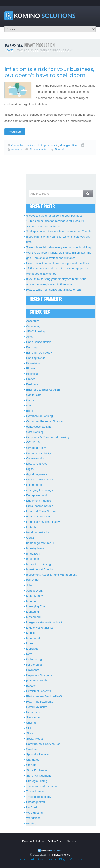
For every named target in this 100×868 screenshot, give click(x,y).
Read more (15, 132)
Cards (30, 400)
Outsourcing (34, 659)
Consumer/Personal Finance (44, 421)
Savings (31, 723)
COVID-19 (33, 442)
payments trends (37, 680)
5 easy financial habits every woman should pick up (59, 247)
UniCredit (32, 807)
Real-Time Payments (40, 702)
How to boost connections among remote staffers (57, 263)
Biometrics (33, 363)
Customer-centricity (39, 453)
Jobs (29, 585)
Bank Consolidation (39, 342)
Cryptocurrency (36, 448)
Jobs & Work (34, 591)
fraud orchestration (38, 532)
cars (29, 405)
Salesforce (33, 717)
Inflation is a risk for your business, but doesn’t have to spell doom (49, 72)
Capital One (34, 395)
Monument (33, 638)
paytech (31, 686)
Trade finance (35, 791)
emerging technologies (41, 490)
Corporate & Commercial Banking (48, 437)
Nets (29, 654)
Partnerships (34, 665)
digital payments (37, 474)
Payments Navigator (39, 675)
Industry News (35, 548)
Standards (33, 760)
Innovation (33, 554)
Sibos (30, 733)
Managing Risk (68, 145)
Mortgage (32, 649)
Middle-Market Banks (40, 628)
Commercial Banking (40, 416)
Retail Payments (37, 707)
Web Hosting (34, 813)
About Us (37, 859)
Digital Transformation (40, 479)
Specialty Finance (38, 754)
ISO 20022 (33, 580)
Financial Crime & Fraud (42, 511)
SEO (29, 728)
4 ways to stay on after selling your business (54, 216)
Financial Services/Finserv (43, 522)
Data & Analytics (37, 464)
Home (9, 50)
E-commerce (34, 485)
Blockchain (33, 374)
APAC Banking (36, 331)
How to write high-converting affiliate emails (54, 290)
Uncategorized (36, 802)
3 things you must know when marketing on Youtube (59, 231)
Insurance (33, 559)
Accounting (18, 145)
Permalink (61, 150)
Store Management (39, 776)
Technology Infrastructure (42, 786)
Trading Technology (39, 797)
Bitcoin (31, 368)
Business (31, 145)
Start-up (31, 765)
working (31, 823)
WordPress (33, 818)
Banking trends (36, 358)
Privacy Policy (61, 855)
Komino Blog (57, 859)
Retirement (33, 712)
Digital (30, 469)
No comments (38, 150)
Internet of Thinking (39, 564)
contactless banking (39, 427)
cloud (30, 411)
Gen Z (30, 538)
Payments (33, 670)
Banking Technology (39, 353)
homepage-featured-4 (40, 543)
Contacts (76, 859)
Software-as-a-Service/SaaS (44, 744)
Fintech (31, 527)
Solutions (32, 749)
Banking (31, 347)
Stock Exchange (37, 770)
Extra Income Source (40, 506)
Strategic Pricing (37, 781)
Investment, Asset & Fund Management (51, 575)
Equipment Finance (39, 501)
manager (17, 150)
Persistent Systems (39, 691)
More (30, 643)
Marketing (33, 612)
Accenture (33, 321)
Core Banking (35, 432)
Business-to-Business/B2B (43, 390)
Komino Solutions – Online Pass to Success (50, 841)
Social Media (34, 739)
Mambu (31, 601)
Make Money (34, 596)
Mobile (30, 633)
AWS (29, 337)
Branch (31, 379)
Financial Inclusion (38, 517)
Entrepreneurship (48, 145)
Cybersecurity (35, 458)
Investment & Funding (40, 569)
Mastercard (33, 617)
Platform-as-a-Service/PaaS (44, 696)
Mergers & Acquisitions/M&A (44, 622)
